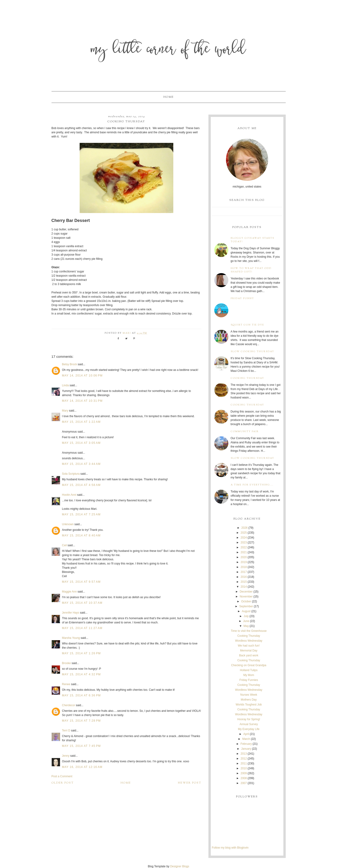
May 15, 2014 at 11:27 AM (82, 628)
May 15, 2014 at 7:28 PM (81, 721)
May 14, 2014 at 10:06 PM (82, 376)
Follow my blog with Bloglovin (230, 848)
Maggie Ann (69, 592)
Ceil (65, 545)
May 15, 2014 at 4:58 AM (81, 485)
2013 (244, 754)
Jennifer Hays (71, 613)
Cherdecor (69, 705)
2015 (244, 582)
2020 (244, 557)
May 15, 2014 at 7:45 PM (81, 746)
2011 (244, 763)
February (246, 744)
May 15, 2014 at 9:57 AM (81, 582)
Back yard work (249, 655)
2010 (244, 768)
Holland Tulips (249, 670)
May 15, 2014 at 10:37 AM (82, 603)
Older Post (63, 783)
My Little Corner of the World (168, 50)
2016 (244, 577)
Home (169, 97)
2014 (244, 587)
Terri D (66, 731)
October (246, 601)
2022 (244, 547)
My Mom (249, 675)
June (246, 621)
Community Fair (245, 432)
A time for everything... (252, 485)
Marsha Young (71, 638)
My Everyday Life (249, 729)
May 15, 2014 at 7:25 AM (81, 514)
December (246, 592)
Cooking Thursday (247, 378)
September (246, 606)
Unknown (68, 524)
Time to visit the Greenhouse (249, 631)
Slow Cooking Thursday (252, 352)
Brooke (67, 663)
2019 (244, 562)
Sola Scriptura (71, 474)
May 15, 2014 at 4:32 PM (81, 674)
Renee (66, 684)
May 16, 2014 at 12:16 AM (82, 767)
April (246, 734)
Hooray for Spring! (249, 719)
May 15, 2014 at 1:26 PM (81, 653)
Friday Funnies (249, 680)
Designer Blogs (180, 866)
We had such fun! (249, 646)
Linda (65, 385)
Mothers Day (249, 700)
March (246, 739)
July (246, 616)
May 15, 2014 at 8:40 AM (81, 535)
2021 (244, 552)
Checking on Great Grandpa (249, 665)
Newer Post (190, 783)
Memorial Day (249, 651)
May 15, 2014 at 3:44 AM (81, 464)
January (246, 749)
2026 (245, 528)
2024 (244, 538)
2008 (244, 778)
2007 (244, 783)
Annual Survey (249, 724)
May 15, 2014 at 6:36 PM (81, 695)
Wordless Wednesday (249, 641)
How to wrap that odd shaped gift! (251, 270)
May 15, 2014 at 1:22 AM (81, 422)
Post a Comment (62, 776)
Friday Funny (242, 298)
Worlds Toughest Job (249, 705)
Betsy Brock (70, 364)
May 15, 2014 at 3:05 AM (81, 443)
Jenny (66, 756)
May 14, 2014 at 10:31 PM (82, 401)
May (246, 626)
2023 (244, 542)
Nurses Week (249, 695)
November (246, 597)
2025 (244, 533)
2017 (244, 572)
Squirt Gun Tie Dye (247, 325)
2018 (244, 567)
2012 (244, 759)
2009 (244, 773)
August (246, 611)
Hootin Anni (69, 495)
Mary (65, 411)
